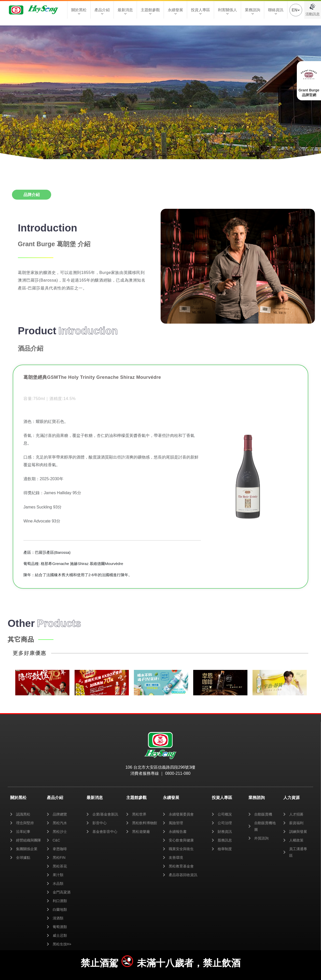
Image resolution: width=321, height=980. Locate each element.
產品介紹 (102, 11)
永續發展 (175, 11)
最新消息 (125, 11)
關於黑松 (79, 11)
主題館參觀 (150, 11)
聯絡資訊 (276, 11)
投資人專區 (200, 11)
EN (296, 10)
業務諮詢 (253, 11)
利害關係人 (227, 11)
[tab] (32, 195)
